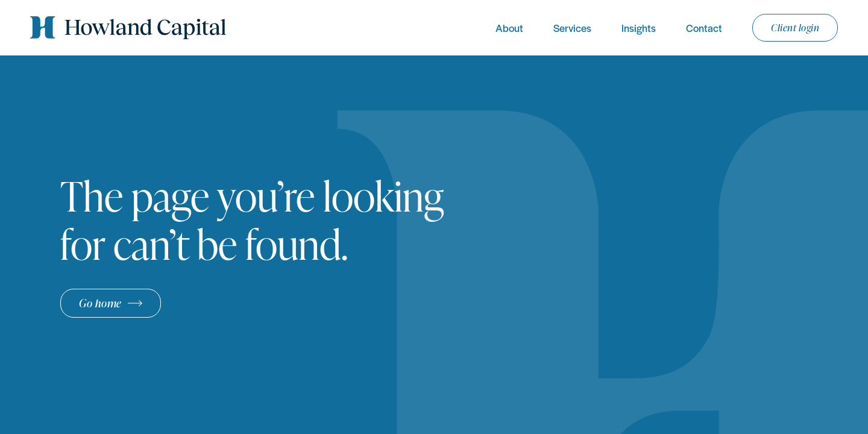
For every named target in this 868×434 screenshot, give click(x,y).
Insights (639, 28)
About (509, 28)
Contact (704, 28)
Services (572, 28)
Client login (795, 28)
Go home (100, 303)
